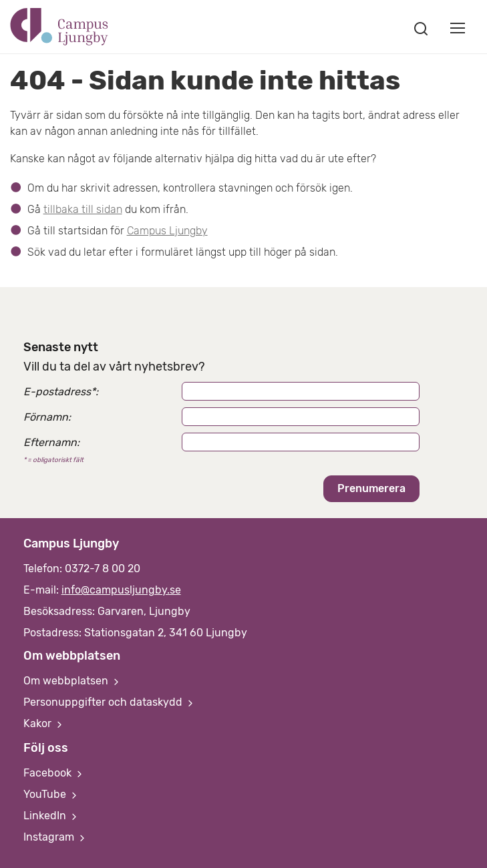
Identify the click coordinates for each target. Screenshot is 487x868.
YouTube (51, 794)
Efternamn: (51, 442)
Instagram (55, 837)
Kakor (44, 723)
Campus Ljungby (167, 231)
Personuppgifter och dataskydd (110, 702)
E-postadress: (61, 392)
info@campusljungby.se (121, 590)
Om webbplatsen (72, 681)
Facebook (54, 773)
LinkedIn (51, 816)
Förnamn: (47, 417)
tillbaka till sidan (83, 209)
